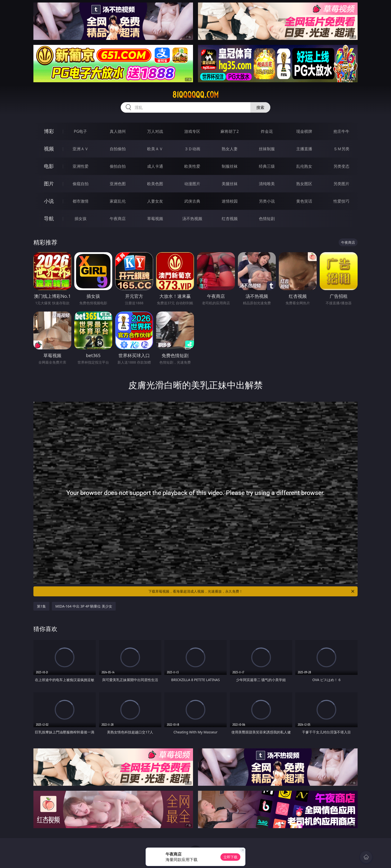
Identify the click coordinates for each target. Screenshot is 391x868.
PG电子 (80, 131)
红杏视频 (230, 219)
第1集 (41, 606)
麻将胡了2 (230, 131)
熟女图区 (304, 184)
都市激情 (81, 201)
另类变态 (341, 166)
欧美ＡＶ (155, 149)
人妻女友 (155, 201)
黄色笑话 (304, 201)
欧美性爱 (192, 166)
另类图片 (341, 184)
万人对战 (155, 131)
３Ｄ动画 (192, 149)
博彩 (49, 131)
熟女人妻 (230, 149)
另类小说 (267, 201)
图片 (49, 184)
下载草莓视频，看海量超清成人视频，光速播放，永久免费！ (252, 591)
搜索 (260, 107)
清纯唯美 (267, 184)
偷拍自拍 (118, 166)
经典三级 (267, 166)
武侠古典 (192, 201)
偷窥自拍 (81, 184)
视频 (49, 149)
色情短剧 (267, 219)
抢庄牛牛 (341, 131)
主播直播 (304, 149)
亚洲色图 (118, 184)
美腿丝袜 (230, 184)
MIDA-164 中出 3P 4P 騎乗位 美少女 (84, 606)
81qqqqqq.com (195, 95)
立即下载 (230, 857)
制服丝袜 (230, 166)
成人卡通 (155, 166)
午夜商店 (118, 219)
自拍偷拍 (118, 149)
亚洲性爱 (81, 166)
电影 (49, 166)
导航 (49, 218)
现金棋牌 (304, 131)
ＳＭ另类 (341, 149)
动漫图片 (192, 184)
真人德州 (118, 131)
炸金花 (267, 131)
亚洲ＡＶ (81, 149)
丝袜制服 (267, 149)
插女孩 (81, 219)
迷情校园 (230, 201)
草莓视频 (155, 219)
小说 (49, 201)
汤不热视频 (192, 219)
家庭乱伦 (118, 201)
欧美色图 (155, 184)
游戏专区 (192, 131)
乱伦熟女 (304, 166)
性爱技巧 (341, 201)
